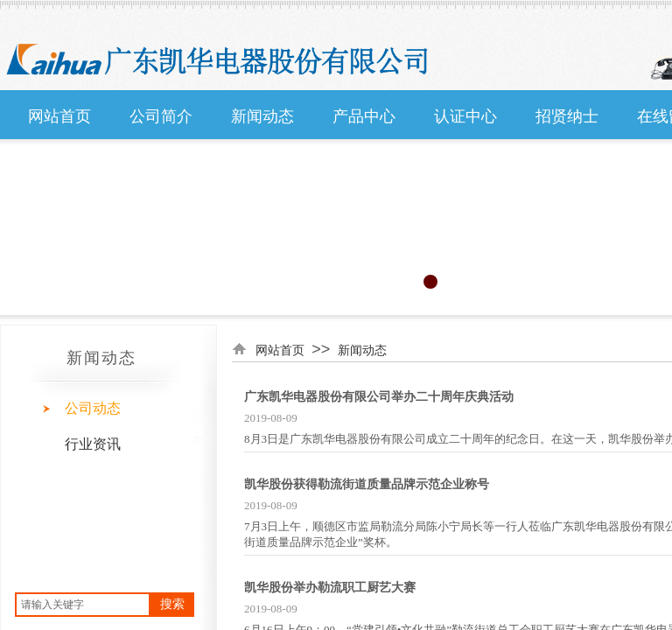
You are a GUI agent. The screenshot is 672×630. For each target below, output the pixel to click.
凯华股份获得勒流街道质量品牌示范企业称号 (367, 484)
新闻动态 (262, 116)
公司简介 (161, 116)
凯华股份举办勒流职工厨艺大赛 (330, 588)
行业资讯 (93, 444)
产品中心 (364, 116)
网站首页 (59, 116)
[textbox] (83, 605)
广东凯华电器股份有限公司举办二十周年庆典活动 (379, 397)
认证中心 (465, 116)
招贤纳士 (567, 116)
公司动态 (93, 408)
